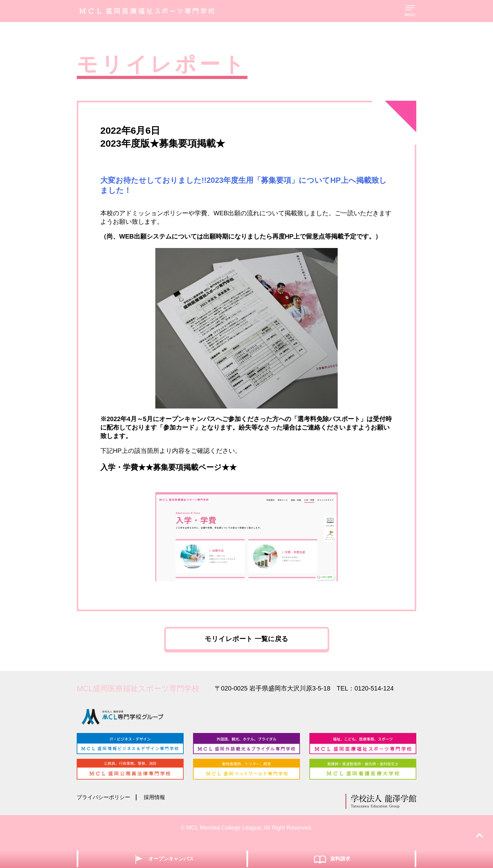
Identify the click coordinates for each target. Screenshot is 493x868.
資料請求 (332, 859)
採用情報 (158, 806)
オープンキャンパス (162, 859)
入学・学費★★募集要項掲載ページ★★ (169, 467)
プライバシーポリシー (105, 806)
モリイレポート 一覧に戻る (247, 642)
